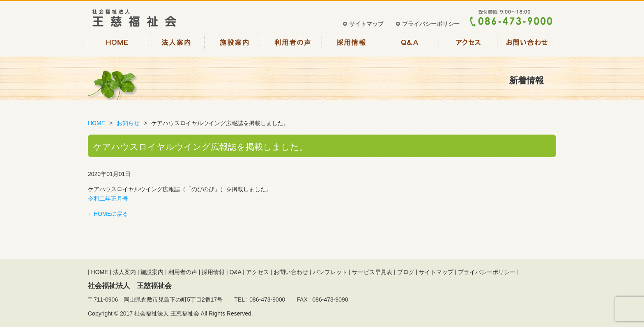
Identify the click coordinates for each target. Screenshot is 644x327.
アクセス (468, 44)
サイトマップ (366, 24)
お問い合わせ (527, 44)
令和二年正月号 (108, 199)
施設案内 (234, 44)
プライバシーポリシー (431, 24)
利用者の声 (293, 44)
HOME (117, 44)
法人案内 (176, 44)
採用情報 (351, 44)
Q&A (410, 44)
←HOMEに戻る (108, 214)
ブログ (406, 272)
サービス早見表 (372, 272)
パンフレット (330, 272)
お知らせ (128, 123)
